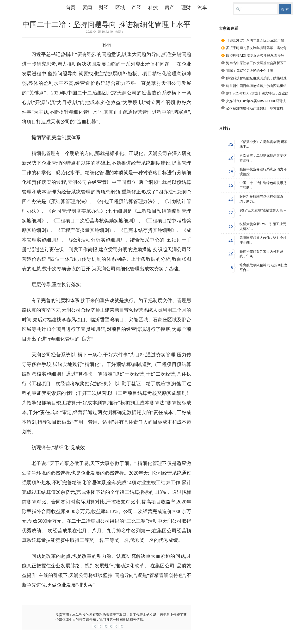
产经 (136, 7)
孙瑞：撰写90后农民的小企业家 (250, 71)
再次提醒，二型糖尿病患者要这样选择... (263, 158)
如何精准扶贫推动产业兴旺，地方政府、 (256, 108)
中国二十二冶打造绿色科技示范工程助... (263, 185)
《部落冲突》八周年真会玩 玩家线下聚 (255, 40)
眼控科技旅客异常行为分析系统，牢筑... (261, 254)
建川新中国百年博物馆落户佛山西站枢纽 (256, 86)
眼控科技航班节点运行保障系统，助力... (261, 199)
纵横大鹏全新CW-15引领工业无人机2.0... (263, 226)
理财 (186, 7)
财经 (104, 7)
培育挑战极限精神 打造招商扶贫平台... (264, 268)
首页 (71, 7)
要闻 (87, 7)
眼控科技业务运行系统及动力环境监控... (263, 172)
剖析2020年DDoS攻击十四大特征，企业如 (257, 93)
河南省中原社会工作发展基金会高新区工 (256, 63)
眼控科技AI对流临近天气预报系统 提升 (255, 56)
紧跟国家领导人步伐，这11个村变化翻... (263, 240)
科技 (153, 7)
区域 (120, 7)
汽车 (202, 7)
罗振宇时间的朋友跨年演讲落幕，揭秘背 (256, 48)
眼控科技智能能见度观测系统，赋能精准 (256, 78)
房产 (169, 7)
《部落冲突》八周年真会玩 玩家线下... (264, 144)
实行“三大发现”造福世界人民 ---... (263, 213)
